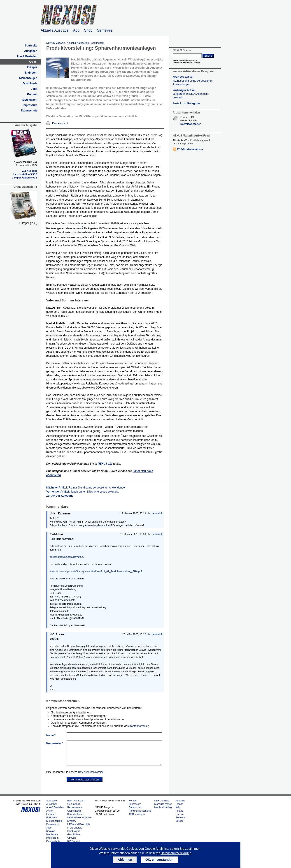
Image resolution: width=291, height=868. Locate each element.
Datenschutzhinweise (91, 772)
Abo (76, 30)
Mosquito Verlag (163, 804)
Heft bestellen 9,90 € (25, 174)
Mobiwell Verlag (163, 807)
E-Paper (32, 67)
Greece (179, 814)
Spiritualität (73, 831)
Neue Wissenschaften (79, 817)
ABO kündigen (137, 814)
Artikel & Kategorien (78, 43)
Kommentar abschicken (85, 780)
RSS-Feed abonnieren (190, 149)
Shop (88, 30)
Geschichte (73, 834)
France (179, 804)
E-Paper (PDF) (28, 223)
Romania (180, 817)
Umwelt (71, 838)
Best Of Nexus (75, 801)
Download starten (191, 124)
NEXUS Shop (162, 801)
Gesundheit (97, 43)
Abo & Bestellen (27, 56)
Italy (178, 807)
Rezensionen (74, 807)
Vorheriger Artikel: (83, 492)
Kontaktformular (139, 726)
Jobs (34, 89)
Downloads (30, 83)
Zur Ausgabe (30, 171)
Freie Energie (75, 828)
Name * (51, 735)
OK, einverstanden (159, 860)
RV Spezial (73, 841)
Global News (74, 811)
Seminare (105, 30)
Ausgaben (31, 51)
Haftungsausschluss (140, 811)
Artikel (33, 62)
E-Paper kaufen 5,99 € (24, 178)
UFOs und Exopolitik (79, 824)
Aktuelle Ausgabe (55, 30)
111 (105, 464)
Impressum (30, 105)
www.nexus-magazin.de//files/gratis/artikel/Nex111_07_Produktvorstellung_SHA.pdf (96, 571)
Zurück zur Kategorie (60, 496)
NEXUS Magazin (56, 43)
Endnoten (31, 73)
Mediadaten (30, 100)
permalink (157, 513)
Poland (179, 811)
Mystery (72, 821)
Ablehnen (125, 860)
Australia (180, 801)
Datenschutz (29, 111)
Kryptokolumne (76, 814)
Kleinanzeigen (28, 78)
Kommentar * (55, 743)
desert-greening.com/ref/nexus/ (67, 557)
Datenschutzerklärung (176, 853)
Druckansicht (60, 123)
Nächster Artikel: (86, 488)
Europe (179, 821)
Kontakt (32, 94)
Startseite (31, 46)
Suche (208, 56)
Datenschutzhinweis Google (186, 63)
